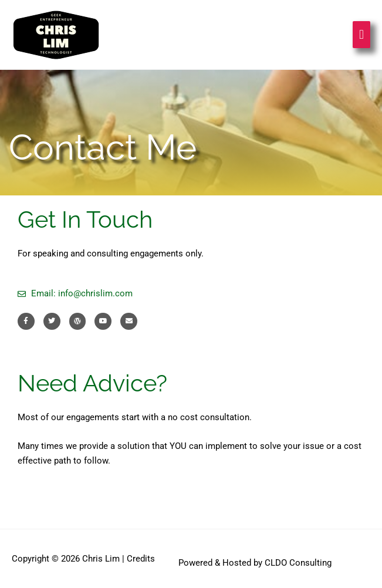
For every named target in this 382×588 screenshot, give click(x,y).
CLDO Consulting (298, 563)
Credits (141, 559)
